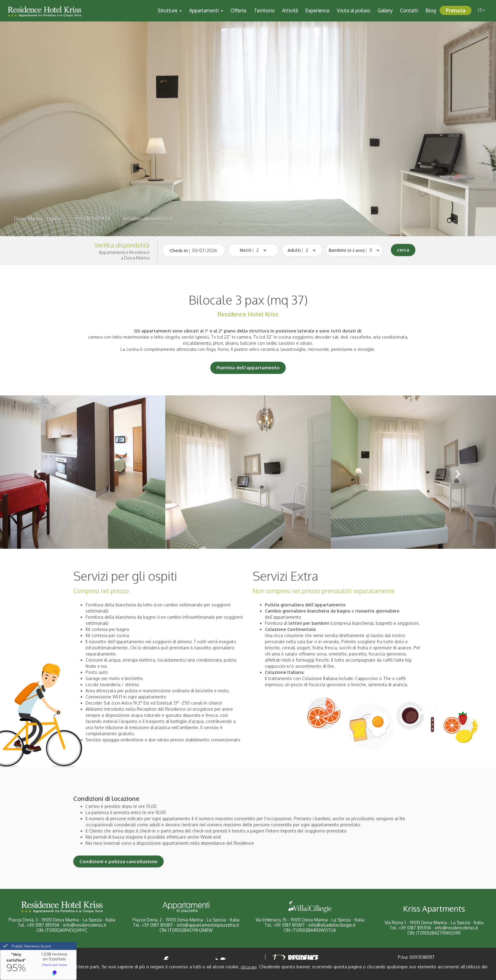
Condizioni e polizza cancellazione (118, 861)
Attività (290, 10)
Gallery (385, 10)
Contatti (409, 10)
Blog (431, 10)
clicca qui (249, 967)
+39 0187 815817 (157, 925)
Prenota (456, 10)
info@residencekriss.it (148, 219)
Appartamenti (206, 10)
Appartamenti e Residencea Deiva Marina (124, 255)
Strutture (170, 10)
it (481, 10)
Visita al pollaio (354, 10)
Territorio (264, 10)
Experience (317, 10)
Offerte (238, 10)
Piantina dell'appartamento (248, 368)
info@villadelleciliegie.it (332, 925)
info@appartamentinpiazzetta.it (208, 925)
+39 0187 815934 (92, 219)
